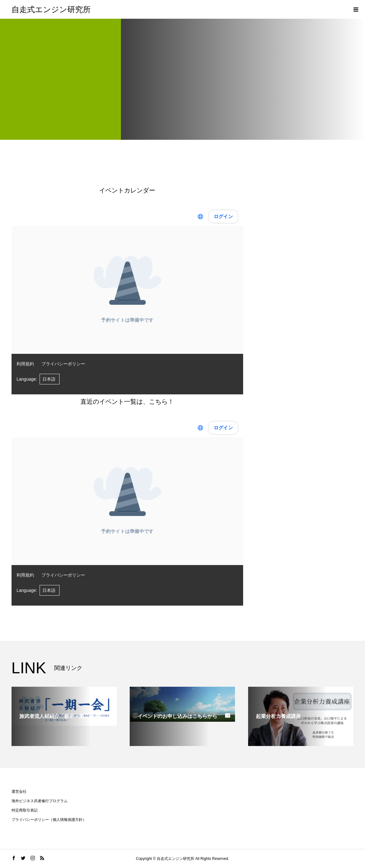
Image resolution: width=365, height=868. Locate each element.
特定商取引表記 (25, 810)
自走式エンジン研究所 (51, 9)
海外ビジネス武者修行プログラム (40, 801)
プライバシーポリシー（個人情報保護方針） (49, 820)
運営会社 (19, 792)
